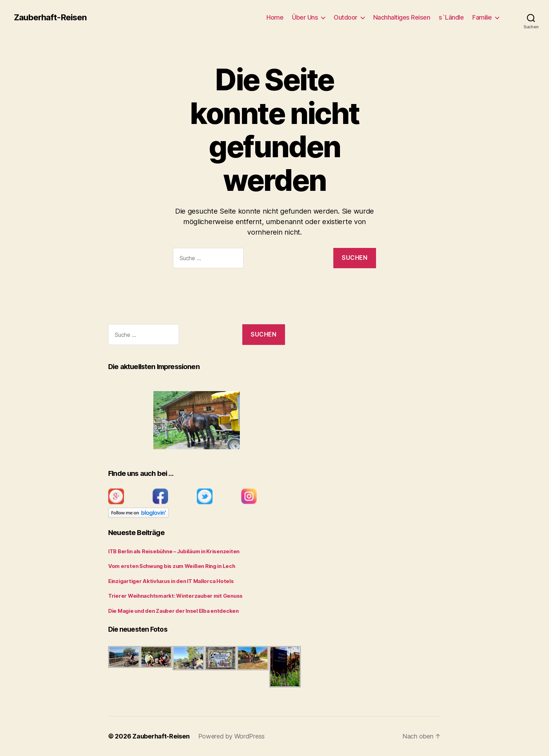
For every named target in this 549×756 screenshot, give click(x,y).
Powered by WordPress (232, 736)
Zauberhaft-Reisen (50, 18)
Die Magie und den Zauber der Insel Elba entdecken (173, 611)
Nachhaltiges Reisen (402, 17)
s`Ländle (451, 17)
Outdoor (346, 17)
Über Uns (305, 17)
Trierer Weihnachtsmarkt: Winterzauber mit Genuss (175, 596)
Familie (482, 17)
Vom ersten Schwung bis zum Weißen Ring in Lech (172, 566)
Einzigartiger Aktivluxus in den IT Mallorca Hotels (171, 581)
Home (275, 17)
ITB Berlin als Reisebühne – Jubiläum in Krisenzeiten (174, 551)
